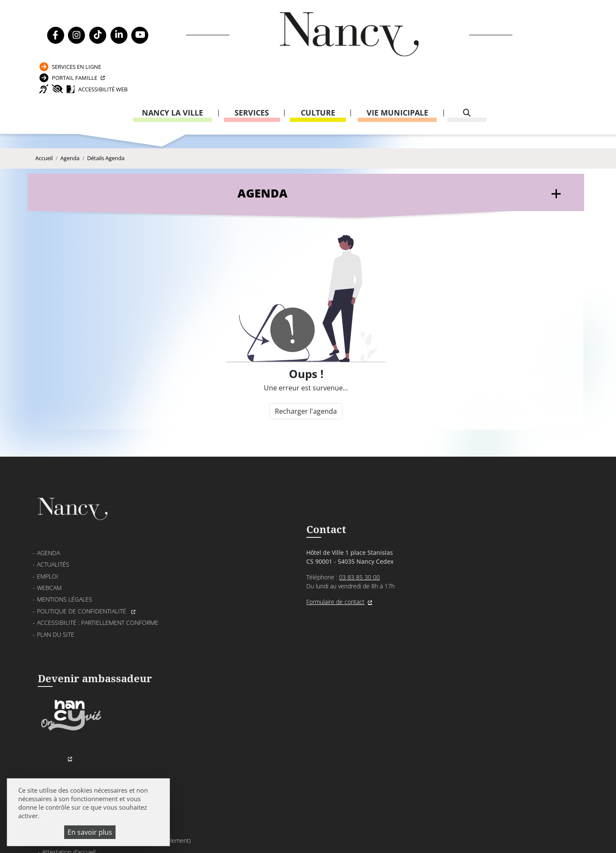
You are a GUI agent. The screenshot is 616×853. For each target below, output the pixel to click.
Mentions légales (65, 582)
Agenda (70, 132)
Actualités (53, 547)
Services (252, 79)
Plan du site (56, 617)
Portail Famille (489, 35)
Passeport (423, 538)
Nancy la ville (172, 79)
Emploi (48, 559)
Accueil (44, 132)
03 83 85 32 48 (425, 629)
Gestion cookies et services (411, 834)
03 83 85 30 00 (274, 561)
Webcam (49, 570)
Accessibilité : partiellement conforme (98, 605)
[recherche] (467, 79)
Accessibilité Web (504, 52)
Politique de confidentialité (82, 594)
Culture (318, 79)
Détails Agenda (106, 132)
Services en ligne (491, 18)
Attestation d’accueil (436, 561)
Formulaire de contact (250, 586)
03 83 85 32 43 (532, 670)
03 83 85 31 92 (532, 578)
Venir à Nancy (208, 823)
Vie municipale (397, 79)
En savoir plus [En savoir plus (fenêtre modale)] (90, 832)
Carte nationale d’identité (442, 550)
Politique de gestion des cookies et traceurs (281, 834)
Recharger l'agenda (305, 387)
